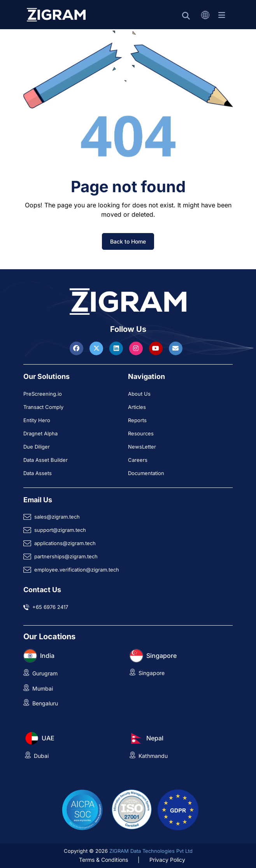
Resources (141, 433)
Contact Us (42, 590)
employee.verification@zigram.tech (77, 570)
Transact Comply (43, 407)
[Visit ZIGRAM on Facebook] (77, 348)
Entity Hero (37, 420)
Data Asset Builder (46, 460)
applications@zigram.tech (65, 543)
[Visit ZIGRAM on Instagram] (137, 348)
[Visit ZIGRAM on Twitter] (97, 348)
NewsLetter (142, 447)
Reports (137, 420)
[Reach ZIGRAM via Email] (176, 348)
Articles (137, 407)
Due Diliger (37, 447)
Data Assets (38, 473)
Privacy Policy (167, 860)
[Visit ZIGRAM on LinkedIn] (117, 348)
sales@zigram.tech (57, 517)
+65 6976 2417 (50, 607)
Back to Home (128, 241)
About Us (139, 394)
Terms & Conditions (103, 860)
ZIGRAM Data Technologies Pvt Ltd (151, 851)
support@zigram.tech (60, 530)
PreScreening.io (43, 394)
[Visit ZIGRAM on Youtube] (157, 348)
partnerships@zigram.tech (66, 556)
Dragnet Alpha (40, 433)
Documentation (146, 473)
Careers (138, 460)
